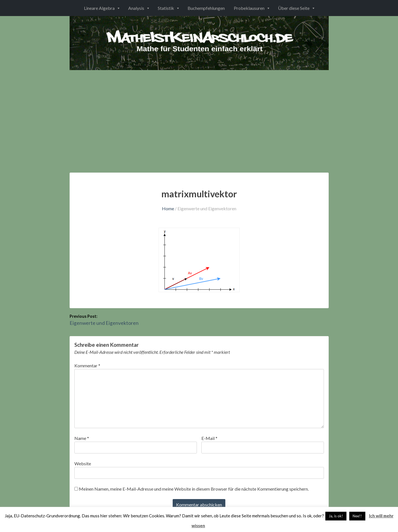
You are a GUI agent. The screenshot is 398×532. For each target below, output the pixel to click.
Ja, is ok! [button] (336, 516)
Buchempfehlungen (206, 8)
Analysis (136, 8)
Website (83, 463)
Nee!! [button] (357, 516)
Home (168, 208)
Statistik (166, 8)
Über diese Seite (294, 8)
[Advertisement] (199, 112)
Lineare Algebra (99, 8)
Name (82, 438)
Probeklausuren (249, 8)
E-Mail (209, 438)
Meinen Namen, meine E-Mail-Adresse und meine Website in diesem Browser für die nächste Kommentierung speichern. (194, 489)
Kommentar (87, 366)
